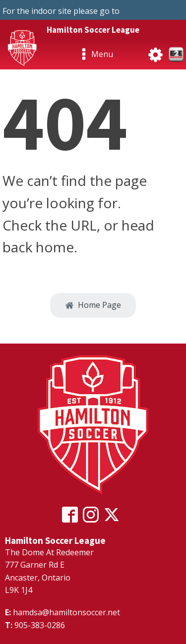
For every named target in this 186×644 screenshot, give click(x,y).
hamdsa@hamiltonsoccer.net (66, 612)
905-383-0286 (40, 625)
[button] (93, 305)
